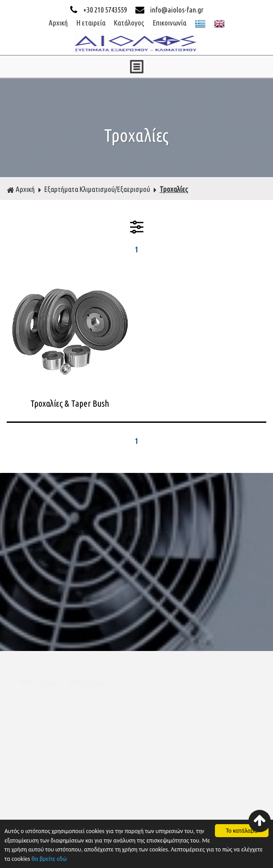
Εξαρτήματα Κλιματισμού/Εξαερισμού (97, 189)
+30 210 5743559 (99, 10)
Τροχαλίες (174, 189)
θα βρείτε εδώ (49, 860)
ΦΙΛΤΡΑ (137, 227)
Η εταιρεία (91, 23)
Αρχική (58, 23)
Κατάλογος (129, 23)
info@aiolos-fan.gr (169, 10)
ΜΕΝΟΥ (136, 67)
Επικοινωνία (170, 23)
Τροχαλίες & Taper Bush (70, 403)
